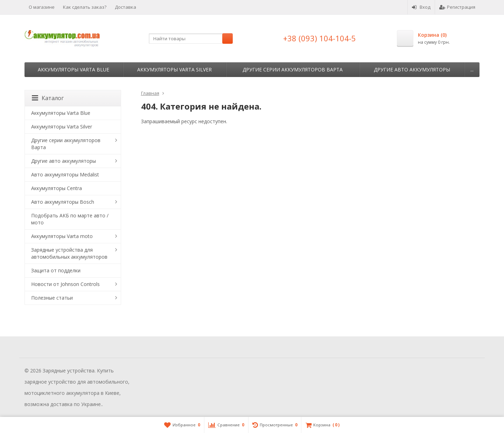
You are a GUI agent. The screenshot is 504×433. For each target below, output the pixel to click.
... (472, 69)
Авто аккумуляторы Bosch (63, 202)
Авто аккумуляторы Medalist (65, 174)
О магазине (42, 7)
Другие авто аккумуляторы (412, 69)
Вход (421, 7)
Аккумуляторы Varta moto (62, 236)
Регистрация (457, 7)
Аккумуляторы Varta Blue (73, 69)
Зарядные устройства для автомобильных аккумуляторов (69, 253)
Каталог (48, 98)
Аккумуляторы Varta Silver (174, 69)
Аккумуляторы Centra (57, 188)
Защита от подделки (56, 270)
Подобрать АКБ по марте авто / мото (70, 219)
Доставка (125, 7)
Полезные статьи (52, 298)
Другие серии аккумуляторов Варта (293, 69)
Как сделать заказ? (85, 7)
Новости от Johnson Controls (65, 284)
